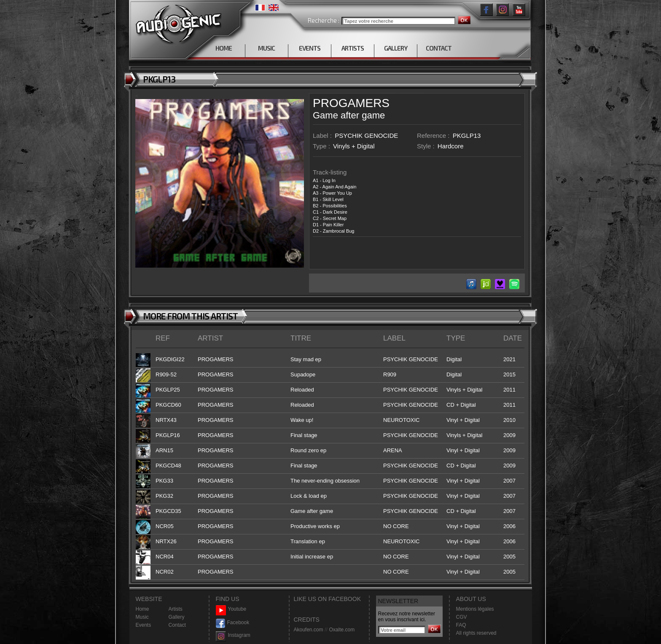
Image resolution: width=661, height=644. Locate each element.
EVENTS (310, 48)
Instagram (233, 635)
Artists (176, 609)
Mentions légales (475, 609)
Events (144, 625)
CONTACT (439, 48)
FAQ (461, 625)
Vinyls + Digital (354, 146)
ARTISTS (353, 48)
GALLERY (396, 48)
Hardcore (451, 146)
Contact (177, 625)
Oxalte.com (342, 630)
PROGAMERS (351, 103)
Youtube (231, 609)
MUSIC (266, 48)
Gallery (177, 617)
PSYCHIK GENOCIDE (366, 136)
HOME (224, 48)
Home (142, 609)
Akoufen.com (309, 630)
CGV (462, 617)
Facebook (233, 623)
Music (142, 617)
